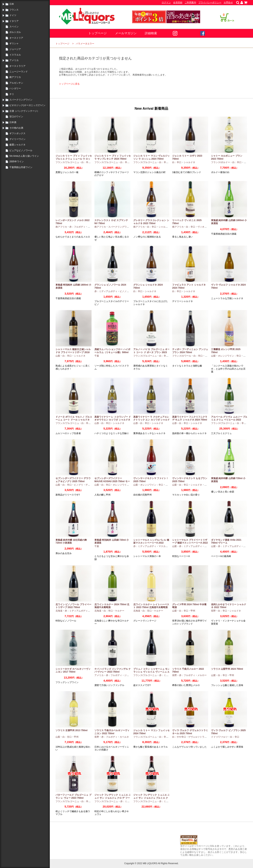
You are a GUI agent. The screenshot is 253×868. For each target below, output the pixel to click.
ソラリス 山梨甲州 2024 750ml (227, 669)
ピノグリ (79, 485)
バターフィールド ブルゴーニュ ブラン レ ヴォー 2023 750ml (73, 796)
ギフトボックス (17, 133)
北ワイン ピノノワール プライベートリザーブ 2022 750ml (73, 606)
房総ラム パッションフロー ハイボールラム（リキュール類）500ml (112, 351)
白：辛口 (86, 162)
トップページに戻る (69, 84)
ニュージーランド (19, 72)
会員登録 (178, 2)
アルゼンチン (16, 83)
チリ (12, 94)
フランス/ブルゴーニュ (67, 162)
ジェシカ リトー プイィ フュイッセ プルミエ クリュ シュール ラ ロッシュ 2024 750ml (74, 159)
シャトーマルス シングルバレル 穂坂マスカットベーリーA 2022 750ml (151, 543)
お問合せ (228, 2)
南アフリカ (15, 77)
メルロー (202, 675)
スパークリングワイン (21, 100)
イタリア (14, 21)
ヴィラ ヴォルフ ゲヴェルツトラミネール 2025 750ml (190, 732)
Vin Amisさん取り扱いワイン (24, 156)
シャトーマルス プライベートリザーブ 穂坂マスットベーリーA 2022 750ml (190, 543)
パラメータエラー (85, 44)
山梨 (58, 356)
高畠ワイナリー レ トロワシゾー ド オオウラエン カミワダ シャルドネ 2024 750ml (113, 420)
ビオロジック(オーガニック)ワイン (27, 105)
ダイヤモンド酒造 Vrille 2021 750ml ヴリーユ (226, 541)
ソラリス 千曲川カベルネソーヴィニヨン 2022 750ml (112, 732)
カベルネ (124, 737)
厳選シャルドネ (17, 145)
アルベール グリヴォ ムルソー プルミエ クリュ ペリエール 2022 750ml (229, 420)
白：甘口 (147, 611)
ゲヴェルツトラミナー (200, 737)
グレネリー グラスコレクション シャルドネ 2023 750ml (151, 222)
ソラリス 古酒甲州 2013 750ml (72, 730)
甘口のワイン (16, 117)
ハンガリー (15, 88)
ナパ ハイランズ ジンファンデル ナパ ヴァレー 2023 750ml (113, 670)
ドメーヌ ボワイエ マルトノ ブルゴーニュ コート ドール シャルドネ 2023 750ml (74, 420)
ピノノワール (127, 291)
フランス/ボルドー (221, 162)
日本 (12, 4)
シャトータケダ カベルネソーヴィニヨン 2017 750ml (73, 670)
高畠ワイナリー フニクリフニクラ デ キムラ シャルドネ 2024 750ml (190, 418)
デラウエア (91, 485)
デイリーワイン (17, 139)
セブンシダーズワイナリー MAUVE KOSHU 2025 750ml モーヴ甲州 (112, 481)
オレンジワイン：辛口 (229, 356)
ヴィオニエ (203, 227)
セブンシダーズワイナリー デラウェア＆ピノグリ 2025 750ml (73, 480)
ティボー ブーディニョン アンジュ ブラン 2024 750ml (190, 351)
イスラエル (15, 55)
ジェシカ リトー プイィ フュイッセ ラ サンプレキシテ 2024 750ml (113, 157)
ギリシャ (14, 43)
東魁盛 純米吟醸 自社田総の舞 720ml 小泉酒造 (71, 541)
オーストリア (16, 38)
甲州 (246, 356)
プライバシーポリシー (210, 2)
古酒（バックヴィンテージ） (24, 111)
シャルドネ (189, 162)
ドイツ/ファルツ (219, 737)
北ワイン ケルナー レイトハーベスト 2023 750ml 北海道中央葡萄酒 (151, 606)
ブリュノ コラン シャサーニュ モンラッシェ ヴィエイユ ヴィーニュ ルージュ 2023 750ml (151, 672)
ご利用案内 (190, 2)
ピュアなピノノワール (21, 150)
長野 (213, 611)
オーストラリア (17, 66)
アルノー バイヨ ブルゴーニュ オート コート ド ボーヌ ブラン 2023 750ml (151, 352)
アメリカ (14, 60)
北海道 (59, 611)
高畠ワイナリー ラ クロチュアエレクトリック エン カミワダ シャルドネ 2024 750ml (151, 420)
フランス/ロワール (182, 356)
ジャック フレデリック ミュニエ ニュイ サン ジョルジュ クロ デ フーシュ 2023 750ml (113, 798)
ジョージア (15, 49)
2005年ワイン (17, 162)
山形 (97, 423)
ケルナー (120, 611)
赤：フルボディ (77, 227)
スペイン (14, 27)
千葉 (97, 356)
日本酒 (13, 122)
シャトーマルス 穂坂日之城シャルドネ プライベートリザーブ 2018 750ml (73, 352)
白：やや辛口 (179, 737)
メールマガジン (126, 33)
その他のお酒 (16, 128)
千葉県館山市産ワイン (21, 167)
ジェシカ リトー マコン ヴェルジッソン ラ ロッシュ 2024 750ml (151, 157)
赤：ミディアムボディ (106, 291)
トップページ (97, 33)
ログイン (166, 2)
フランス (14, 10)
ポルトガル (15, 32)
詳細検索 (151, 33)
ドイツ (13, 15)
